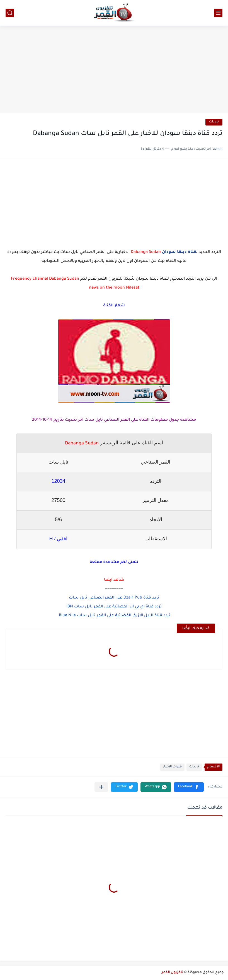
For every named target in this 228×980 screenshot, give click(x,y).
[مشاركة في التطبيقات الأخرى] (101, 787)
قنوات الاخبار (172, 767)
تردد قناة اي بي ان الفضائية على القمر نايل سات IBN (114, 607)
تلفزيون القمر (172, 972)
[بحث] (10, 13)
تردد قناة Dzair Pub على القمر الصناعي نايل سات (114, 598)
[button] (189, 787)
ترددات (214, 122)
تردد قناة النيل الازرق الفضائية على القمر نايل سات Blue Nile (114, 616)
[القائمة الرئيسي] (218, 13)
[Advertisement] (114, 70)
